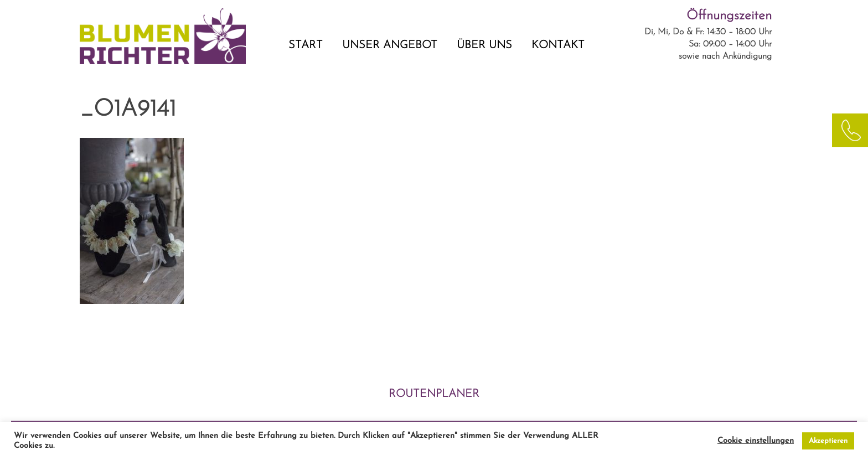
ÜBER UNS (484, 45)
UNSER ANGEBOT (390, 45)
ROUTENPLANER (434, 394)
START (306, 45)
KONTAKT (558, 45)
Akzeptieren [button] (828, 441)
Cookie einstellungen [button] (756, 441)
